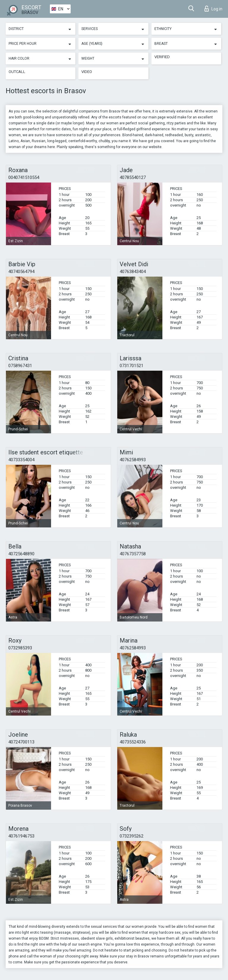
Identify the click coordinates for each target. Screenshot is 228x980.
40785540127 (133, 177)
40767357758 (133, 554)
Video (87, 72)
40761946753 (21, 836)
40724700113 (21, 742)
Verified (162, 57)
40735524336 (133, 742)
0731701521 (132, 366)
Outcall (17, 72)
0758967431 (20, 366)
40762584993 (133, 460)
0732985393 (20, 648)
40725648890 (21, 554)
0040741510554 (24, 177)
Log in (213, 9)
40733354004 (21, 460)
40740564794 (21, 272)
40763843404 (133, 272)
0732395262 (132, 836)
